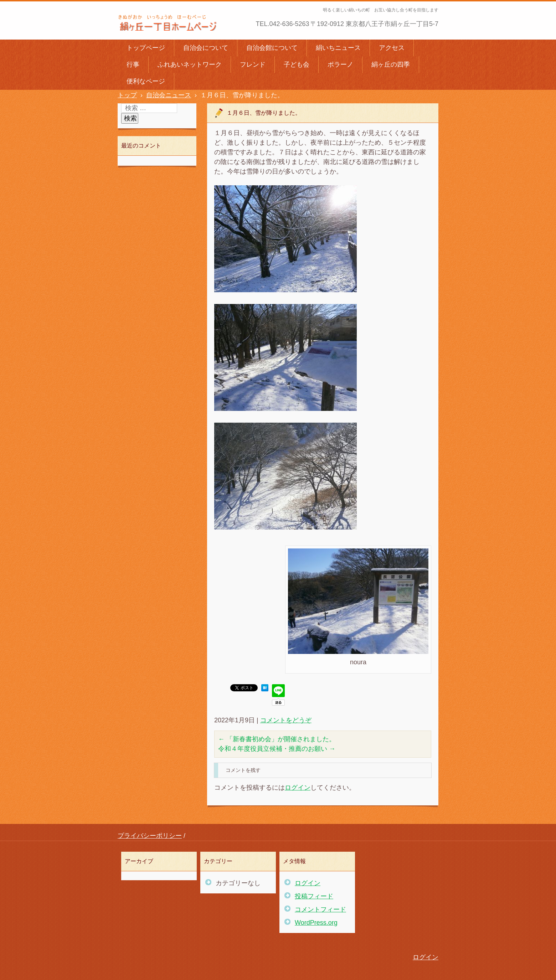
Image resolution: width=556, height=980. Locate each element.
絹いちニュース (338, 48)
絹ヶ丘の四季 (391, 65)
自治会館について (272, 48)
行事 (133, 65)
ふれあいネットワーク (190, 65)
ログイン (298, 788)
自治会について (206, 48)
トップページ (146, 48)
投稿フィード (314, 896)
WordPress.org (316, 923)
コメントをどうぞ (286, 720)
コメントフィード (320, 909)
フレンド (253, 65)
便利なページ (146, 81)
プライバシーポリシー (150, 836)
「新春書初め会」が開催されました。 (277, 739)
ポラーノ (340, 65)
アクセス (392, 48)
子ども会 (297, 65)
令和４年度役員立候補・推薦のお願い (277, 749)
